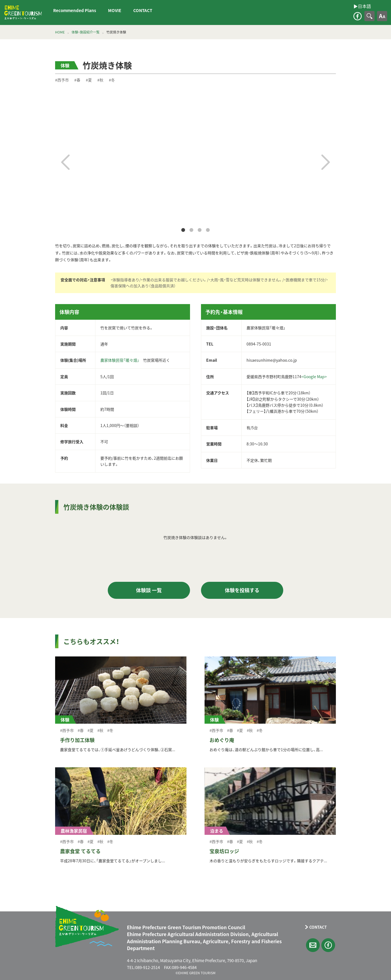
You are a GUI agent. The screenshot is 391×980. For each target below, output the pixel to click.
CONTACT (143, 10)
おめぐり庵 (222, 740)
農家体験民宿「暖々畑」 (120, 360)
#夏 (89, 80)
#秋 (100, 80)
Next (326, 162)
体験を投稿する (242, 590)
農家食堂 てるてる (80, 851)
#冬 (112, 80)
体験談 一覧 (149, 590)
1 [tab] (183, 230)
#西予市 (62, 80)
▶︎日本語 (51, 16)
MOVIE (115, 10)
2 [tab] (191, 230)
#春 (77, 80)
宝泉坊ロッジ (224, 851)
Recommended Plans (75, 10)
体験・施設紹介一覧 (86, 32)
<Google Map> (314, 377)
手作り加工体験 (77, 740)
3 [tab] (200, 230)
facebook (358, 16)
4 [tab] (208, 230)
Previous (65, 162)
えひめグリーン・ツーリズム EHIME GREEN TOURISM (23, 13)
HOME (60, 32)
